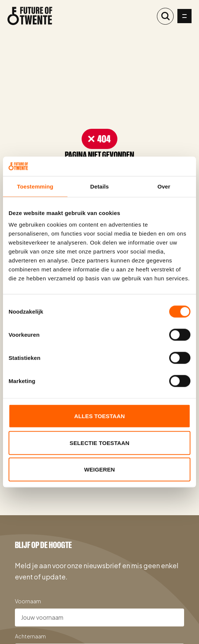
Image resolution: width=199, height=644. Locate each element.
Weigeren (99, 469)
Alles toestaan (99, 416)
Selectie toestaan (99, 443)
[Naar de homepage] (30, 16)
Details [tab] (99, 186)
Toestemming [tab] (35, 186)
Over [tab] (164, 186)
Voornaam (28, 601)
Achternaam (30, 636)
